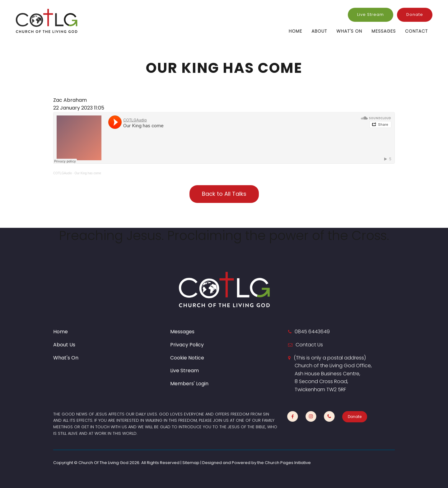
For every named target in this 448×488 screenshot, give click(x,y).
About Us (64, 345)
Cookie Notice (187, 358)
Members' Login (189, 384)
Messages (384, 31)
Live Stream (371, 14)
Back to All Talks (224, 194)
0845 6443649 (312, 332)
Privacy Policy (187, 345)
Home (295, 31)
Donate (415, 14)
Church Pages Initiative (288, 463)
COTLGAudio (63, 173)
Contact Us (309, 345)
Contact (416, 31)
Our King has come (88, 173)
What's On (349, 31)
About (319, 31)
